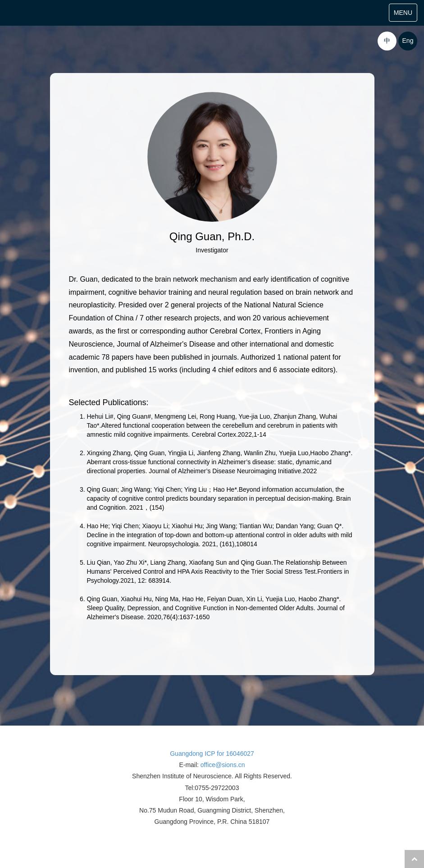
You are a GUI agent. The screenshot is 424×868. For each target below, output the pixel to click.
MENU (405, 15)
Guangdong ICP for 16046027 (212, 754)
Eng (408, 41)
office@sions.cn (223, 765)
